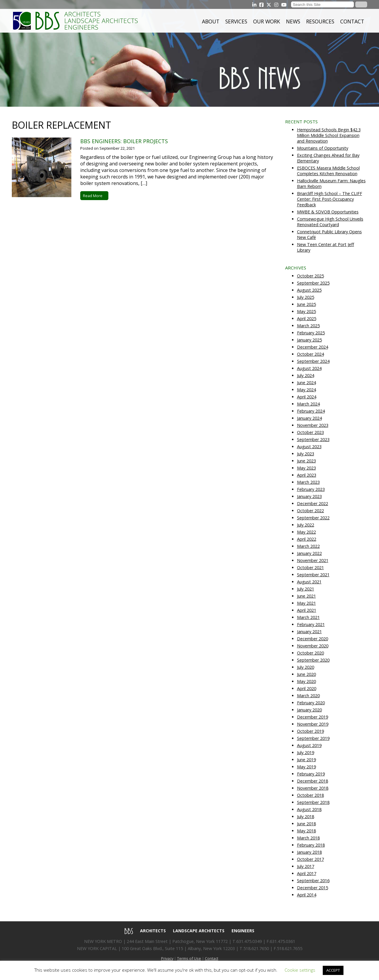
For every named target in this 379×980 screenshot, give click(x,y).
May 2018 (306, 831)
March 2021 (308, 617)
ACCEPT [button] (333, 970)
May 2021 (306, 603)
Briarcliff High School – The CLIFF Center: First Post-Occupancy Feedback (330, 199)
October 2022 (310, 511)
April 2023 (307, 475)
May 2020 (306, 681)
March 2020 (308, 696)
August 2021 (309, 582)
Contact (352, 21)
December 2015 (313, 888)
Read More (94, 196)
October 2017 (310, 859)
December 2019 (313, 717)
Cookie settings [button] (300, 970)
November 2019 (313, 724)
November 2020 (313, 646)
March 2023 (308, 482)
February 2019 (311, 774)
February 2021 (311, 624)
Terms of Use (189, 958)
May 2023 (306, 468)
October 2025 (310, 276)
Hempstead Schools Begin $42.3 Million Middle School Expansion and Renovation (329, 135)
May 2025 (306, 311)
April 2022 (307, 539)
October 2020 (310, 653)
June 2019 (306, 760)
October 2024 (310, 354)
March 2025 (308, 326)
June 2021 (306, 596)
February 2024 (311, 411)
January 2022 (309, 553)
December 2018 (313, 781)
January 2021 (309, 632)
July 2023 (306, 454)
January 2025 (309, 340)
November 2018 (313, 788)
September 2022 (313, 518)
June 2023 (306, 461)
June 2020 (306, 674)
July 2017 (306, 866)
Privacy (167, 958)
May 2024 (306, 390)
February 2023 (311, 489)
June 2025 (306, 304)
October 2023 (310, 432)
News (293, 21)
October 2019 (310, 731)
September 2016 (313, 881)
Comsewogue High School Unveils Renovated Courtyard (330, 222)
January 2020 (309, 710)
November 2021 (313, 560)
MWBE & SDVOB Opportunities (328, 212)
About (211, 21)
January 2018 (309, 852)
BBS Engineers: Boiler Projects (124, 141)
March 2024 (308, 404)
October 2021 (310, 568)
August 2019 (309, 745)
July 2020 (306, 667)
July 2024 (306, 375)
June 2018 (306, 824)
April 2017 (307, 873)
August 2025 (309, 290)
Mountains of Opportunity (323, 148)
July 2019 (306, 752)
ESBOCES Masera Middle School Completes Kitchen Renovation (328, 171)
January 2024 (309, 418)
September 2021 (313, 575)
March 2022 (308, 546)
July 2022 (306, 525)
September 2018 (313, 802)
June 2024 (306, 383)
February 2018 (311, 845)
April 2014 (307, 895)
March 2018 (308, 838)
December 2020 (313, 639)
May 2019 (306, 767)
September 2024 (313, 361)
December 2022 (313, 503)
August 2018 (309, 809)
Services (236, 21)
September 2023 (313, 439)
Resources (320, 21)
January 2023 (309, 496)
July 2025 (306, 297)
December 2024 (313, 347)
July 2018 (306, 817)
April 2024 (307, 397)
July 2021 (306, 589)
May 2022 (306, 532)
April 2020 (307, 688)
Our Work (267, 21)
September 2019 (313, 738)
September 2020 (313, 660)
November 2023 (313, 425)
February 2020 (311, 703)
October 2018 (310, 795)
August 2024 (309, 368)
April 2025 (307, 319)
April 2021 (307, 610)
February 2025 (311, 333)
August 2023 (309, 447)
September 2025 (313, 283)
